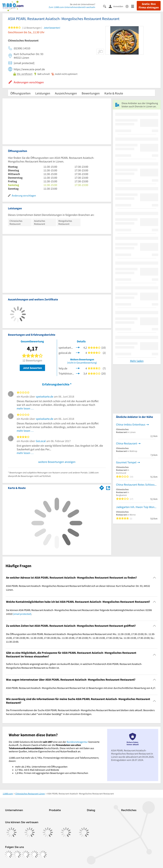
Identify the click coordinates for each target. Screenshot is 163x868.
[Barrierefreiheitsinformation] (128, 6)
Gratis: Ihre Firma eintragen (149, 6)
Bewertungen (91, 93)
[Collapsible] (154, 578)
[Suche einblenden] (106, 6)
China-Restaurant (127, 443)
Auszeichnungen (66, 93)
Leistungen (43, 93)
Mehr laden (137, 361)
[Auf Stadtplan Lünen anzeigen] (108, 488)
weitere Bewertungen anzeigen (57, 462)
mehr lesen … (25, 408)
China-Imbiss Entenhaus (131, 424)
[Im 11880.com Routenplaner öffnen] (102, 487)
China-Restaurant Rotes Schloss (135, 485)
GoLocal (41, 441)
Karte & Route (114, 93)
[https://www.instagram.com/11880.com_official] (17, 854)
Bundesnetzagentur (77, 742)
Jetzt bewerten (32, 368)
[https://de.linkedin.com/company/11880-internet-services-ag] (34, 854)
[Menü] (134, 6)
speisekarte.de (45, 396)
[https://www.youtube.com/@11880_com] (43, 854)
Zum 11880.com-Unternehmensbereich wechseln (72, 7)
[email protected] (22, 614)
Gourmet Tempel (126, 462)
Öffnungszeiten (20, 93)
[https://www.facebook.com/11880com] (9, 854)
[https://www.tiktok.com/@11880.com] (26, 854)
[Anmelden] (117, 6)
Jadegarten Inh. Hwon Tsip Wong (136, 507)
